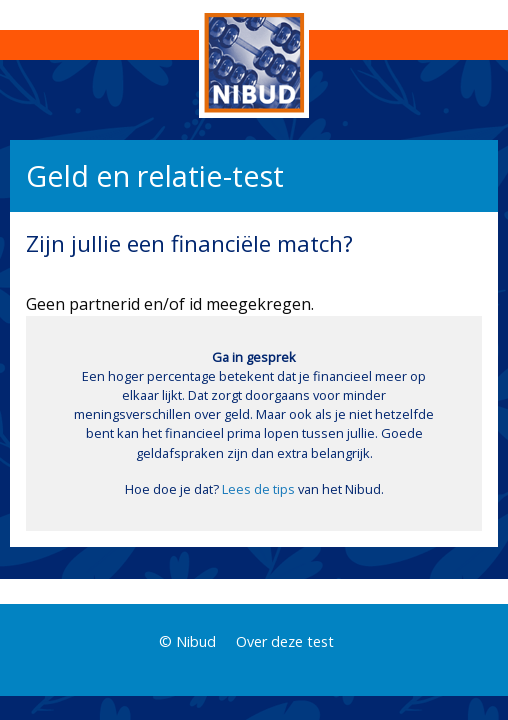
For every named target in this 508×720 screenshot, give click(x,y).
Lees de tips (258, 489)
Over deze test (285, 641)
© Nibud (187, 641)
